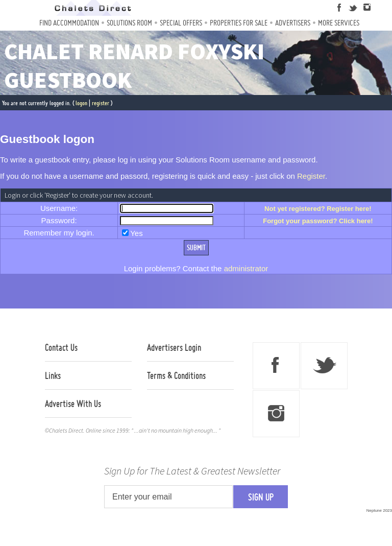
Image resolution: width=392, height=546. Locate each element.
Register (311, 176)
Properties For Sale (239, 23)
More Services (339, 23)
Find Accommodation (69, 23)
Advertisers (293, 23)
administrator (246, 268)
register (101, 103)
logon (81, 103)
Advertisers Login (174, 347)
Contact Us (61, 347)
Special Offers (181, 23)
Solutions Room (129, 23)
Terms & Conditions (176, 375)
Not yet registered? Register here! (318, 209)
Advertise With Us (73, 403)
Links (53, 375)
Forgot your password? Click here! (318, 221)
